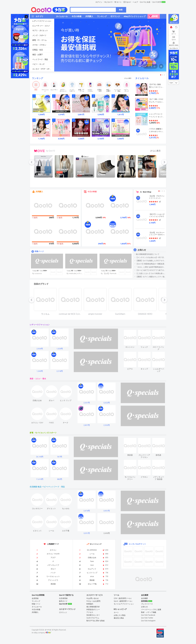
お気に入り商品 (120, 615)
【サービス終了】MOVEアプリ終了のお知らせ (151, 270)
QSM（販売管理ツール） (123, 598)
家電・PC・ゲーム (39, 40)
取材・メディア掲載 (149, 612)
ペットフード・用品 (40, 59)
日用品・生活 (37, 50)
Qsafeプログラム (93, 618)
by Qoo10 (51, 151)
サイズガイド (174, 48)
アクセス (90, 612)
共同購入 (39, 192)
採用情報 (144, 601)
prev (32, 162)
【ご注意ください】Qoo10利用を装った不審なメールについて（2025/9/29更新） (151, 273)
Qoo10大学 (157, 2)
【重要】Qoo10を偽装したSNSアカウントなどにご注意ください (151, 261)
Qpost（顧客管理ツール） (123, 601)
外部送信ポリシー (93, 610)
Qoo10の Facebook (148, 615)
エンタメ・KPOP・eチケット (43, 69)
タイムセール (142, 78)
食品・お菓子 (37, 55)
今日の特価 (92, 192)
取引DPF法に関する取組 (95, 621)
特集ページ (39, 251)
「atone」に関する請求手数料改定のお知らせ (151, 267)
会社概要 (144, 598)
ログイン (99, 2)
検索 (121, 10)
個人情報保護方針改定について (148, 254)
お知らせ (142, 250)
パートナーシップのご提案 (151, 610)
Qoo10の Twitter (147, 618)
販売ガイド (63, 601)
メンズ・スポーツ (39, 35)
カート (119, 2)
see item (132, 332)
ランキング (37, 78)
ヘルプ (135, 2)
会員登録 (35, 598)
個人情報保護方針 (93, 607)
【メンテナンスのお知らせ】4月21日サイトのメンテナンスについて (151, 257)
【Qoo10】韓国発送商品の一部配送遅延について (151, 264)
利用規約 (90, 604)
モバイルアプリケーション (124, 604)
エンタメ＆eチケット (137, 544)
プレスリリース (147, 604)
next (164, 162)
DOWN (176, 83)
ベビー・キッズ (38, 64)
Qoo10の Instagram (148, 621)
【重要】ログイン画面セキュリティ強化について (151, 277)
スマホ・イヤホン (39, 45)
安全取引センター (93, 615)
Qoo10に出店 (145, 2)
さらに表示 (128, 78)
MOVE (39, 151)
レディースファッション (42, 21)
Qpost (128, 2)
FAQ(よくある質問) (93, 601)
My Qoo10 (108, 2)
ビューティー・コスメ (41, 26)
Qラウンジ (63, 612)
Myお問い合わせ (93, 598)
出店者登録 (63, 598)
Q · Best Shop (146, 192)
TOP (171, 83)
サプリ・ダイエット (40, 31)
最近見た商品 (119, 618)
